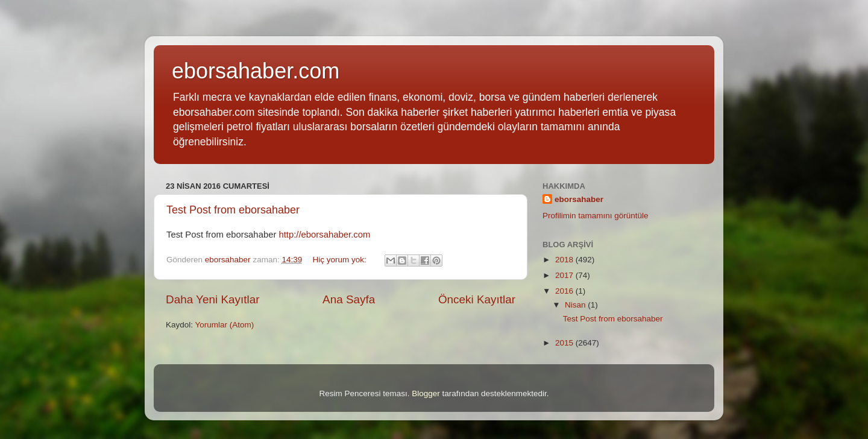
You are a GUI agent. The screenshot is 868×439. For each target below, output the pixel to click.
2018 (565, 260)
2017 (565, 275)
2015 (565, 343)
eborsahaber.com (256, 71)
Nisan (576, 305)
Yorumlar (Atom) (225, 325)
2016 (565, 291)
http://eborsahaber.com (324, 235)
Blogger (426, 393)
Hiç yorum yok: (340, 260)
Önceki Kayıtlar (477, 299)
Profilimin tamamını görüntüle (596, 216)
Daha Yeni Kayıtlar (212, 299)
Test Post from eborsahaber (233, 210)
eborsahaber (579, 199)
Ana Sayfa (349, 299)
